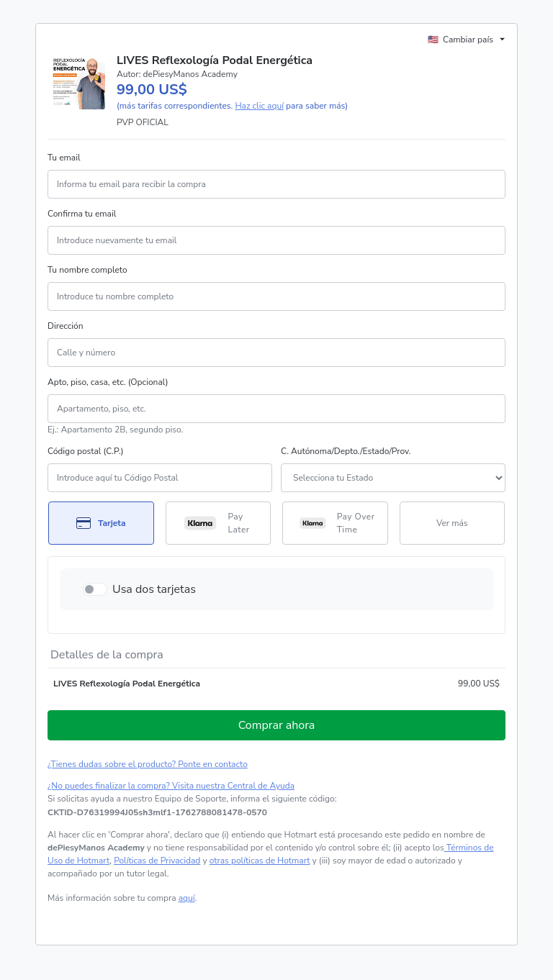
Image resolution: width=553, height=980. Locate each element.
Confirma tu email (82, 214)
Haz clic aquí (259, 106)
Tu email (64, 158)
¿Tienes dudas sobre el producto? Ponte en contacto (148, 764)
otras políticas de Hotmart (260, 861)
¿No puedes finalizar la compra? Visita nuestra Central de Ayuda (171, 786)
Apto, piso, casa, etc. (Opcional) (108, 382)
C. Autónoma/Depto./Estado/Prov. (346, 451)
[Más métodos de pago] (453, 523)
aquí (187, 898)
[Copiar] (157, 812)
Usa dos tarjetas (154, 589)
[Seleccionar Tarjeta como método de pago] (101, 523)
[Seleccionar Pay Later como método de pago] (219, 523)
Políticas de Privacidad (157, 861)
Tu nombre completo (87, 270)
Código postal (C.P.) (86, 451)
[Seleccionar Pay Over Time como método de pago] (335, 523)
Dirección (66, 326)
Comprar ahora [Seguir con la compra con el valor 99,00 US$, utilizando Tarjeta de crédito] (277, 725)
